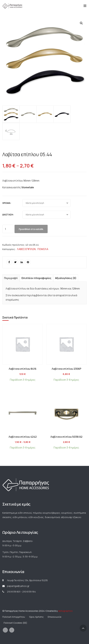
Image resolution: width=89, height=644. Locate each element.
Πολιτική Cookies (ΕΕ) (15, 623)
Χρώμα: (7, 203)
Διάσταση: (8, 215)
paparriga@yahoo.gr (18, 586)
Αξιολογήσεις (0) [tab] (66, 278)
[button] (81, 23)
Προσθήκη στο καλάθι (31, 229)
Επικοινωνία (54, 617)
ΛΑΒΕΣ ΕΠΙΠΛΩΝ (26, 249)
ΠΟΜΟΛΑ (43, 249)
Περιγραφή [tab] (11, 278)
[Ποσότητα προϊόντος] (8, 229)
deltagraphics (65, 611)
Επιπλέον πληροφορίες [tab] (36, 278)
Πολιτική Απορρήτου (14, 617)
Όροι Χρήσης (36, 617)
